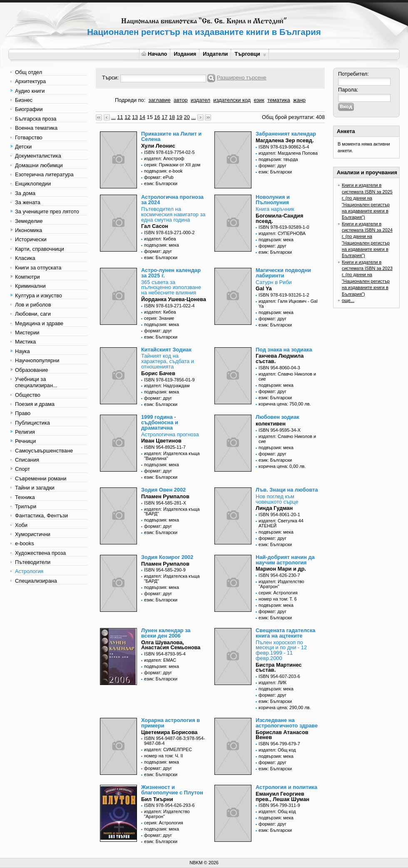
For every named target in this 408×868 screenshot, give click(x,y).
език (259, 100)
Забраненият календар (286, 134)
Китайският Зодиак (166, 350)
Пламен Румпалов (165, 496)
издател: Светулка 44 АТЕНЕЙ (281, 523)
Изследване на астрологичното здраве (287, 723)
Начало (154, 54)
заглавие (160, 100)
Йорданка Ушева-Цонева (174, 299)
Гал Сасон (155, 226)
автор (181, 100)
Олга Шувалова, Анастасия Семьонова (171, 645)
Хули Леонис (158, 146)
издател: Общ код (277, 750)
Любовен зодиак (277, 417)
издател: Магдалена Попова (288, 153)
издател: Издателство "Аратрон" (281, 584)
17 (164, 117)
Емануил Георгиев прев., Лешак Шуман (282, 796)
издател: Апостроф (164, 158)
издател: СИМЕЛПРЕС (168, 749)
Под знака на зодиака (284, 350)
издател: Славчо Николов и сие (287, 376)
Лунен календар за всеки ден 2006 (166, 633)
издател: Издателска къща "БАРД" (172, 512)
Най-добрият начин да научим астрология (285, 560)
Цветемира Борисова (169, 732)
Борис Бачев (158, 373)
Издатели (215, 54)
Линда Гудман (274, 508)
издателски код (232, 100)
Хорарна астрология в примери (170, 723)
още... (348, 300)
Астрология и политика (286, 787)
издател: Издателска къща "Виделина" (172, 456)
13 (135, 117)
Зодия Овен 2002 (163, 490)
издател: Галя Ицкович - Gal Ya (288, 304)
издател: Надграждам (167, 386)
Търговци (250, 54)
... (113, 117)
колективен (271, 424)
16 (157, 117)
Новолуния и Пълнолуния (273, 200)
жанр (299, 100)
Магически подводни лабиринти (283, 273)
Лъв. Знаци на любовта (287, 490)
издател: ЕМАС (160, 660)
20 (187, 117)
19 (179, 117)
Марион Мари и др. (281, 569)
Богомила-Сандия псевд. (279, 218)
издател (200, 100)
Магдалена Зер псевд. (285, 140)
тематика (279, 100)
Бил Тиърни (157, 799)
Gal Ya (264, 288)
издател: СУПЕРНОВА (282, 233)
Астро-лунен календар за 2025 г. (171, 273)
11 (120, 117)
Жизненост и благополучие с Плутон (172, 790)
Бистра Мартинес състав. (279, 668)
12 (127, 117)
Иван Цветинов (161, 441)
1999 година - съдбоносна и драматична (160, 422)
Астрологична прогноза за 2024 (172, 200)
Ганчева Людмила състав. (280, 359)
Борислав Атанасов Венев (282, 735)
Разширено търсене (242, 78)
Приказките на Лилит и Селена (171, 136)
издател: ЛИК (272, 683)
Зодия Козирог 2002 (167, 557)
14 (142, 117)
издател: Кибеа (160, 239)
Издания (185, 54)
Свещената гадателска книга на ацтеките (285, 633)
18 (172, 117)
